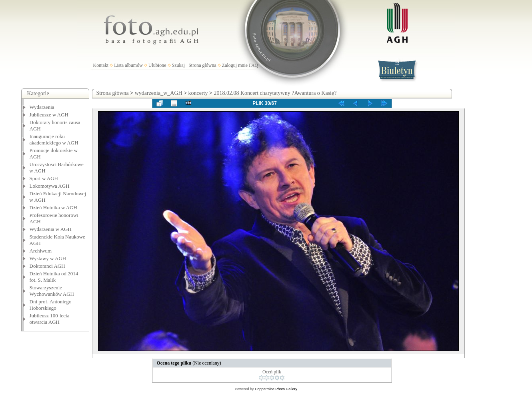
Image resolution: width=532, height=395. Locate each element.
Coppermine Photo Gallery (276, 389)
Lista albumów (128, 65)
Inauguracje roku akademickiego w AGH (54, 139)
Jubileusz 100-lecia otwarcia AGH (50, 319)
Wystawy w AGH (48, 258)
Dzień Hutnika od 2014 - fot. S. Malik (55, 277)
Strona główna (202, 65)
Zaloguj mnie (235, 65)
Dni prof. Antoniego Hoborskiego (51, 305)
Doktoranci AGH (47, 266)
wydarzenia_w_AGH (159, 93)
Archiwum (41, 251)
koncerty (198, 93)
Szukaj (179, 65)
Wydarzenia (42, 107)
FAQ (253, 65)
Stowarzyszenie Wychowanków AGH (52, 291)
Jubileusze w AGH (49, 115)
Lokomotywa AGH (50, 186)
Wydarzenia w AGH (51, 229)
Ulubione (157, 65)
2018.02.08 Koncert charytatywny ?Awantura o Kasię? (275, 93)
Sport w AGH (44, 178)
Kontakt (101, 65)
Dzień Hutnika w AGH (54, 208)
